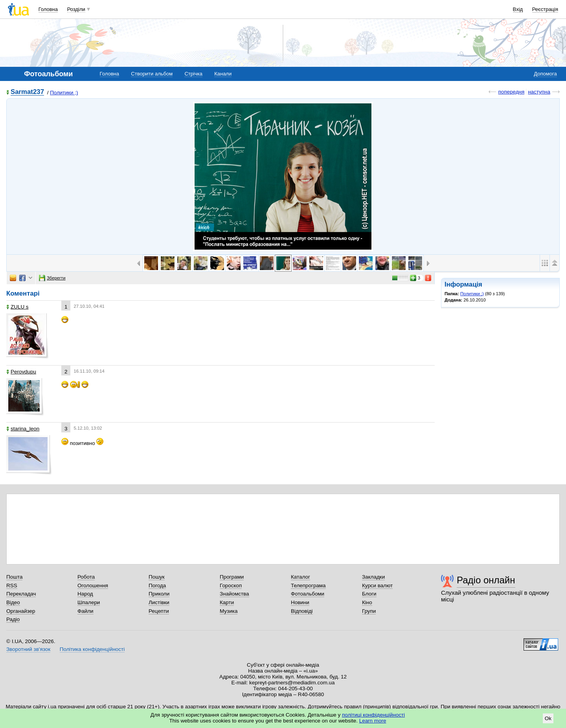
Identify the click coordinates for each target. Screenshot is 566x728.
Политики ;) (64, 93)
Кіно (367, 602)
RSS (12, 586)
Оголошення (93, 586)
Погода (157, 586)
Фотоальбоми (308, 594)
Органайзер (21, 611)
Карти (227, 602)
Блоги (369, 594)
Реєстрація (545, 9)
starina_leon (23, 429)
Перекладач (21, 594)
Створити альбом (152, 74)
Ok (548, 718)
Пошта (14, 577)
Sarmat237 (27, 92)
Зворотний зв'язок (28, 649)
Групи (369, 611)
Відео (13, 602)
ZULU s (17, 307)
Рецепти (159, 611)
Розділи (76, 9)
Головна (48, 9)
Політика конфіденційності (92, 649)
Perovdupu (21, 372)
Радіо (13, 619)
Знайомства (234, 594)
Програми (232, 577)
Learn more (373, 721)
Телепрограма (308, 586)
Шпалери (89, 602)
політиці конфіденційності (373, 715)
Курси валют (377, 586)
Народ (85, 594)
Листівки (159, 602)
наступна (539, 92)
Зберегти (52, 278)
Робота (86, 577)
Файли (85, 611)
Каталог (300, 577)
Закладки (373, 577)
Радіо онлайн (486, 580)
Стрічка (193, 74)
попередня (511, 92)
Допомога (545, 74)
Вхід (518, 9)
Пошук (157, 577)
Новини (300, 602)
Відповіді (302, 611)
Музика (229, 611)
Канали (223, 74)
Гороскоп (231, 586)
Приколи (159, 594)
